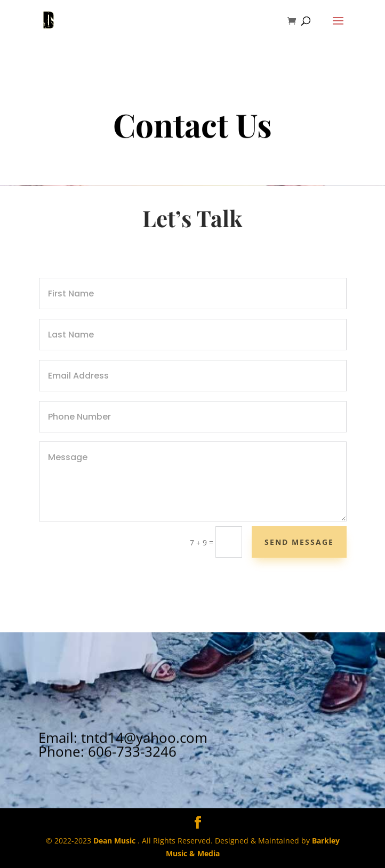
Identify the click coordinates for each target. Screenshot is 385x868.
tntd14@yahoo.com (144, 749)
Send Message (299, 542)
